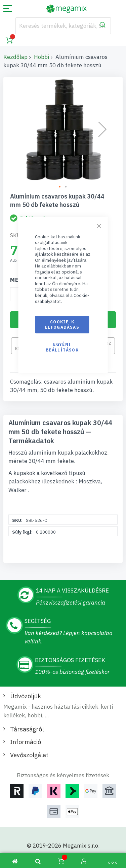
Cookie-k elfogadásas (62, 325)
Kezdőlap (15, 57)
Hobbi (41, 57)
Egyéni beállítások (62, 347)
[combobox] (63, 26)
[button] (60, 187)
